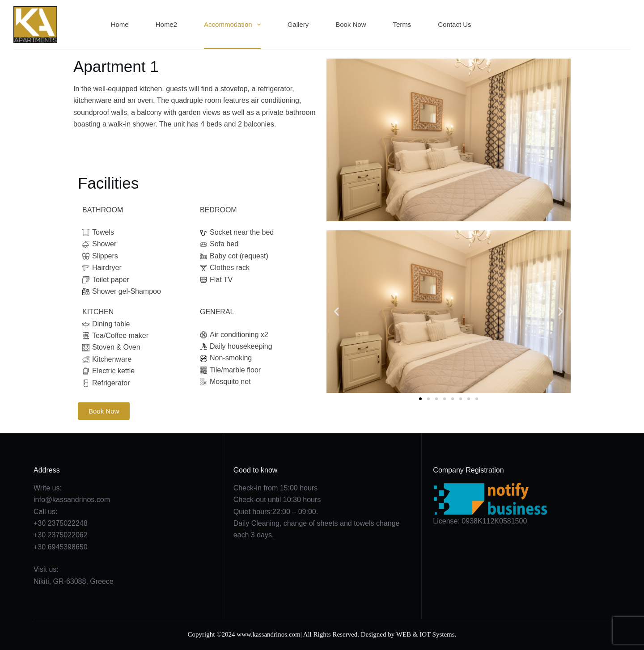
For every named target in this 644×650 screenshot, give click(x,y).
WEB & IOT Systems (426, 634)
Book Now (351, 24)
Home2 (166, 24)
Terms (402, 24)
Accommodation (234, 25)
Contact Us (454, 24)
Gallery (298, 24)
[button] (337, 311)
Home (120, 24)
